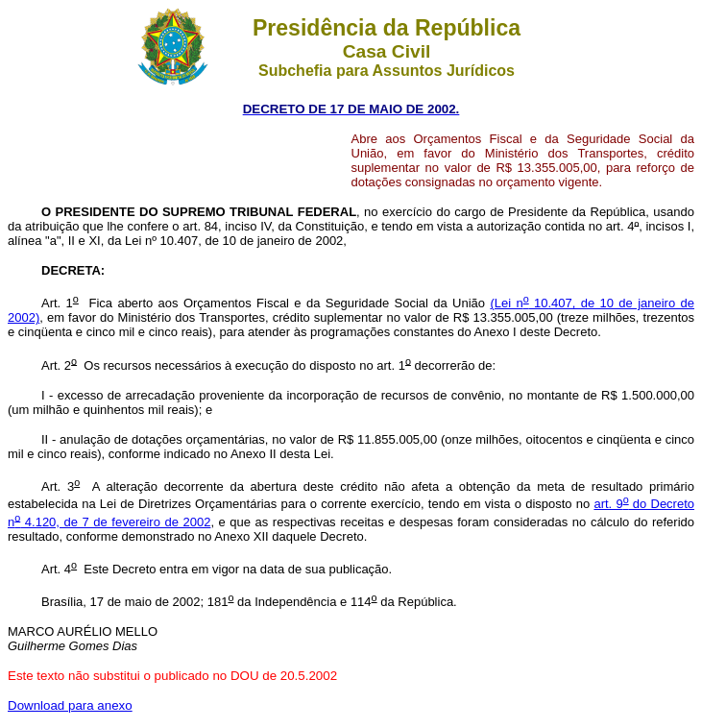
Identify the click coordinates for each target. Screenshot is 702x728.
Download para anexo (70, 705)
